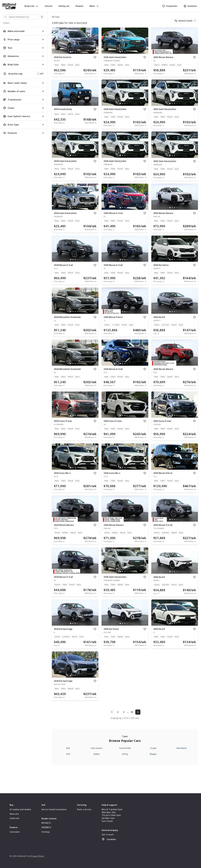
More (94, 6)
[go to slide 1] (71, 52)
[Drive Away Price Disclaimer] (64, 74)
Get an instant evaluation (54, 809)
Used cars (14, 818)
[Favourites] (170, 6)
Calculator (15, 832)
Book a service (84, 809)
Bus (68, 748)
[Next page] (138, 712)
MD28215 (46, 823)
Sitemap (46, 832)
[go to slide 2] (73, 52)
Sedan (97, 754)
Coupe (153, 748)
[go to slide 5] (80, 52)
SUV (68, 754)
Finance (80, 6)
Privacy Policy (37, 856)
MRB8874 (46, 827)
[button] (42, 17)
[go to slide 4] (78, 52)
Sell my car (64, 6)
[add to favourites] (95, 57)
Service (49, 6)
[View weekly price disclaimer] (96, 74)
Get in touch (108, 835)
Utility (125, 754)
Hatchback (182, 748)
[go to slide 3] (75, 52)
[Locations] (190, 6)
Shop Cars (32, 6)
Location (109, 839)
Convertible (125, 748)
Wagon (153, 754)
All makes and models (20, 809)
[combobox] (21, 17)
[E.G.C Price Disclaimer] (159, 333)
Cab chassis (97, 748)
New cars (14, 814)
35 (132, 712)
